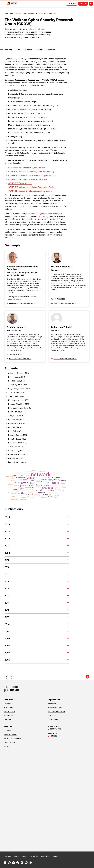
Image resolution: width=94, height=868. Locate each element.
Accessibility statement (50, 856)
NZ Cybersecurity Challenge (48, 214)
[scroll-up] (88, 677)
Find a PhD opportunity (56, 711)
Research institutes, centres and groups (28, 13)
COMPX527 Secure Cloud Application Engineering (30, 191)
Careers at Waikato (11, 742)
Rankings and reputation (13, 738)
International (52, 704)
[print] (6, 677)
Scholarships (8, 715)
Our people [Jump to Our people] (28, 50)
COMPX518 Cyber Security (20, 183)
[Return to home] (13, 4)
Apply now (83, 4)
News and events (10, 734)
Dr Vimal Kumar (15, 327)
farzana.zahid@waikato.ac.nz (65, 359)
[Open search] (91, 4)
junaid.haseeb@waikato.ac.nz (65, 303)
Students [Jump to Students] (39, 50)
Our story (7, 731)
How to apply (9, 708)
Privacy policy (34, 856)
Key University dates (55, 708)
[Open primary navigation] (3, 4)
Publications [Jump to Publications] (51, 50)
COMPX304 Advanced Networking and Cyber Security (32, 175)
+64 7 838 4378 (16, 354)
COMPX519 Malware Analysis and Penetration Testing (32, 187)
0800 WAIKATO (56, 729)
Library (6, 746)
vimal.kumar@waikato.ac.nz (20, 359)
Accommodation (54, 719)
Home (6, 13)
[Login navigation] (72, 4)
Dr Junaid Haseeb (61, 267)
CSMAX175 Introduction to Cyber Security (26, 168)
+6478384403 (59, 299)
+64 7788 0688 (56, 736)
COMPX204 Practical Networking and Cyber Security (31, 172)
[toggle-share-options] (12, 677)
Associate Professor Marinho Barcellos (23, 268)
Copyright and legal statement (15, 856)
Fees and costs (9, 711)
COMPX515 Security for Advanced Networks (28, 179)
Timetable (7, 704)
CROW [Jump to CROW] (17, 50)
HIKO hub (7, 719)
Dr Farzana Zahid (60, 327)
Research (12, 13)
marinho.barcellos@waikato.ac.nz (22, 303)
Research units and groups (49, 13)
